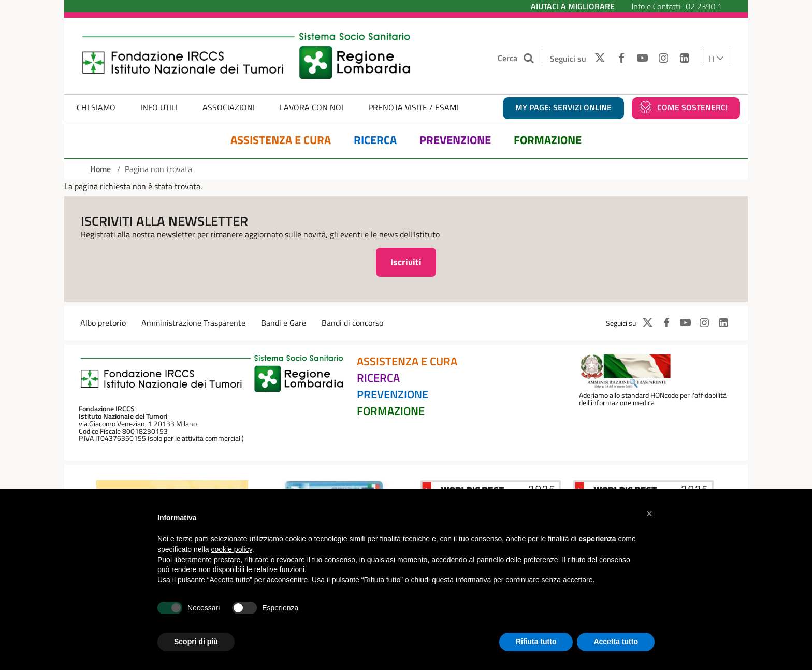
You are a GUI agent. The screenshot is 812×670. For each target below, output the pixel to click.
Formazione (548, 140)
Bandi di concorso (352, 323)
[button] (649, 514)
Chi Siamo (96, 107)
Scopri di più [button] (196, 642)
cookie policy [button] (232, 549)
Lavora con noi (311, 107)
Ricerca (375, 140)
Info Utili (159, 107)
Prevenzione (455, 140)
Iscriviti (406, 262)
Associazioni (229, 107)
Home (100, 169)
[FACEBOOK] (621, 59)
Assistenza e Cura (281, 140)
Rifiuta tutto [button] (536, 642)
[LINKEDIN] (685, 59)
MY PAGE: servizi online (563, 107)
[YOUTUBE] (642, 59)
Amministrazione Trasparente (193, 323)
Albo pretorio (103, 323)
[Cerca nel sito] (530, 58)
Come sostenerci (692, 107)
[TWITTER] (597, 59)
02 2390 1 (704, 6)
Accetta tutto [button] (616, 642)
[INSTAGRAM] (664, 59)
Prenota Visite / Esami (413, 107)
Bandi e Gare (284, 323)
